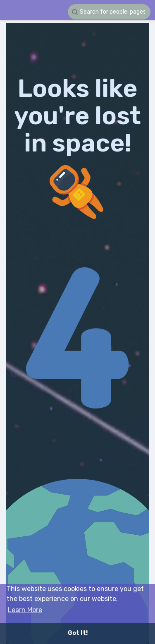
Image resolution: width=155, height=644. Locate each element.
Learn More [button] (25, 610)
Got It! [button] (78, 633)
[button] (109, 12)
